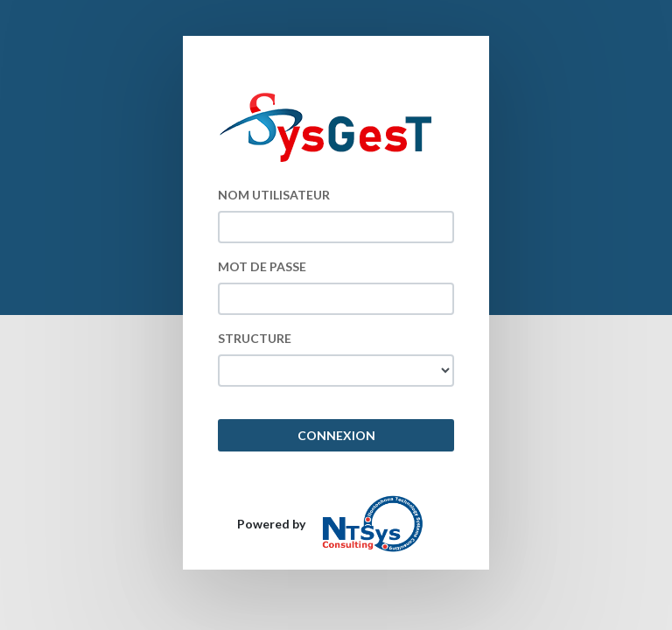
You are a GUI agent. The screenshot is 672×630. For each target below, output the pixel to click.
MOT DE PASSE (262, 266)
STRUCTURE (255, 338)
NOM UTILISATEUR (274, 195)
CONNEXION (336, 435)
